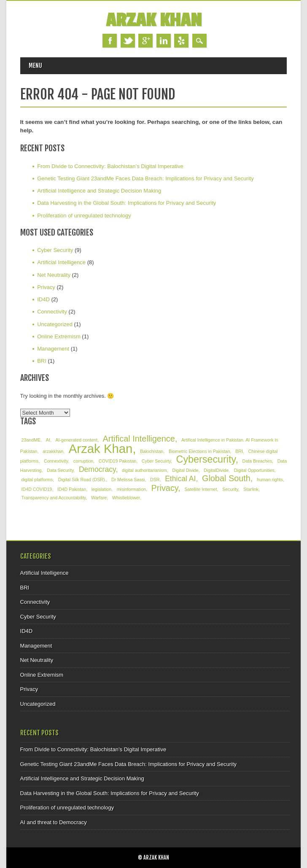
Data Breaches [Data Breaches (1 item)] (257, 461)
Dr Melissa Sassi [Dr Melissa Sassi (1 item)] (128, 480)
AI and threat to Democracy (54, 822)
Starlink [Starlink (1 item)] (251, 489)
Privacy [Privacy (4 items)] (165, 488)
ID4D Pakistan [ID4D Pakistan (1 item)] (72, 489)
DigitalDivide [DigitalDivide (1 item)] (216, 470)
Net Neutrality (54, 275)
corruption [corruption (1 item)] (83, 461)
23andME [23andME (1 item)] (31, 440)
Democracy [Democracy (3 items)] (97, 469)
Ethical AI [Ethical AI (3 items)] (180, 479)
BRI (42, 361)
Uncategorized (55, 324)
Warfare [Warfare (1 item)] (99, 498)
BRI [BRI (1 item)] (239, 451)
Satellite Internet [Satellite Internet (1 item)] (201, 489)
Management (53, 349)
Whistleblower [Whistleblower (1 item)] (126, 498)
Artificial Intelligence (61, 262)
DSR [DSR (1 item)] (155, 480)
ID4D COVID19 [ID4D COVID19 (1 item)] (37, 489)
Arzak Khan (154, 20)
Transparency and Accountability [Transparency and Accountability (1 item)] (54, 498)
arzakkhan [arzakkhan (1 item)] (53, 451)
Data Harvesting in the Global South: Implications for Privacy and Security (127, 203)
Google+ (145, 41)
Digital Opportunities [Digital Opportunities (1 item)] (254, 470)
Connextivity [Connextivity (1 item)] (56, 461)
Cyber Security (55, 250)
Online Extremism (59, 336)
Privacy (46, 287)
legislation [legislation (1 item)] (101, 489)
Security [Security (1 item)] (230, 489)
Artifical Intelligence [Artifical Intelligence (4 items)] (139, 439)
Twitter (128, 41)
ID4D (43, 299)
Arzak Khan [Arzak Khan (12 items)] (101, 449)
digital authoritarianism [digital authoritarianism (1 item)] (144, 470)
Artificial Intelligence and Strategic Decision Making (99, 191)
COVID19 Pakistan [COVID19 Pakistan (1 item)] (117, 461)
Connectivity (52, 312)
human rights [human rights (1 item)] (270, 480)
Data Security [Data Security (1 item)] (60, 470)
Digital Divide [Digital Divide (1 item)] (185, 470)
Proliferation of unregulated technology (84, 216)
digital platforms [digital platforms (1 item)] (37, 480)
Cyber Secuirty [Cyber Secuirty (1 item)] (156, 461)
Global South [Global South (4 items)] (226, 478)
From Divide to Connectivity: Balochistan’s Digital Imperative (110, 166)
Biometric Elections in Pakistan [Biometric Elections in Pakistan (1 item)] (199, 451)
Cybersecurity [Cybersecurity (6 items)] (206, 459)
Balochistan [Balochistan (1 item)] (152, 451)
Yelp (181, 41)
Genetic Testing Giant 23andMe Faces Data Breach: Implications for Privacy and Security (145, 178)
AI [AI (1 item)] (48, 440)
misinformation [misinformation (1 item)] (131, 489)
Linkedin (164, 41)
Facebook (110, 41)
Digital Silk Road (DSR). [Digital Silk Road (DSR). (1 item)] (82, 480)
